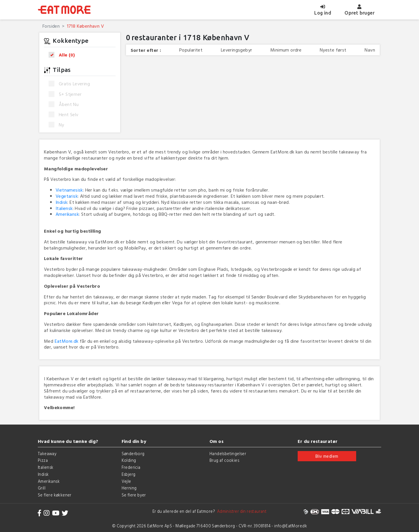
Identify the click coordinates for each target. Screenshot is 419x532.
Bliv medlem (327, 456)
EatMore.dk (67, 341)
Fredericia (131, 467)
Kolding (129, 460)
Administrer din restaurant (241, 511)
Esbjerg (129, 474)
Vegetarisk (67, 196)
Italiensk (64, 208)
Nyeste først (333, 50)
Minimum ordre (286, 50)
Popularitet (191, 50)
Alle (64, 55)
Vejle (126, 481)
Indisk (61, 202)
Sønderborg (133, 454)
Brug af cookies (224, 460)
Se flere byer (134, 495)
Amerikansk (67, 214)
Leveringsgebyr (237, 50)
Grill (42, 488)
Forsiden (51, 26)
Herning (129, 488)
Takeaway (47, 454)
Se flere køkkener (55, 495)
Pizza (43, 460)
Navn (370, 50)
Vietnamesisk (69, 190)
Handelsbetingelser (228, 454)
